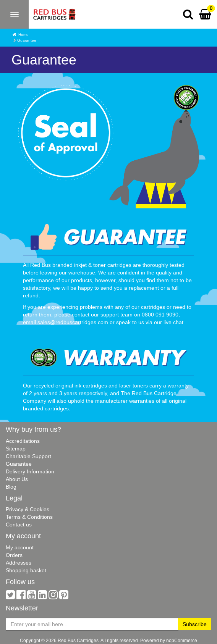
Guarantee (19, 464)
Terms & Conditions (29, 517)
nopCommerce (182, 640)
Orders (14, 555)
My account (20, 547)
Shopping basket (26, 570)
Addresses (19, 563)
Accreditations (23, 441)
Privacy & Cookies (28, 509)
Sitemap (16, 449)
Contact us (19, 525)
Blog (11, 487)
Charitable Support (28, 456)
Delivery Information (30, 471)
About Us (17, 479)
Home (23, 35)
